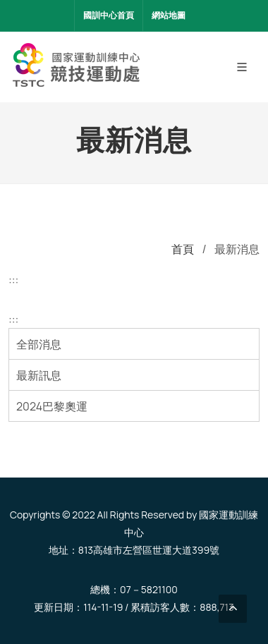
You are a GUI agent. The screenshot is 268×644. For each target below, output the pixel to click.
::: (13, 320)
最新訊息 (39, 375)
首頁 (183, 249)
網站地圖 (169, 15)
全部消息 (39, 344)
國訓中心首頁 (109, 15)
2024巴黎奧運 (52, 406)
